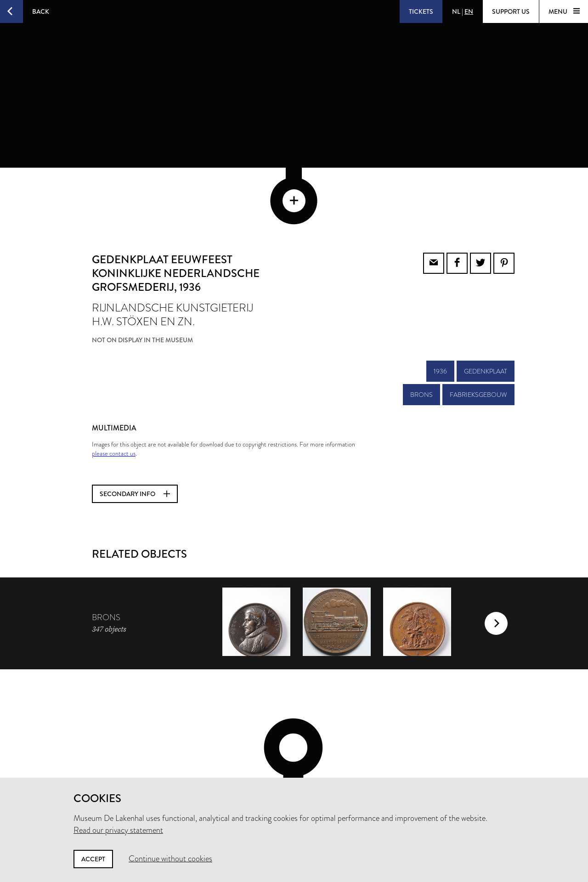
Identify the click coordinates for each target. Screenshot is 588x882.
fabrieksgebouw (478, 333)
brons (421, 333)
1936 (440, 309)
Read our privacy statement (118, 830)
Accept (93, 859)
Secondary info (135, 432)
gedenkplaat (486, 309)
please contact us (114, 391)
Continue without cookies (170, 859)
